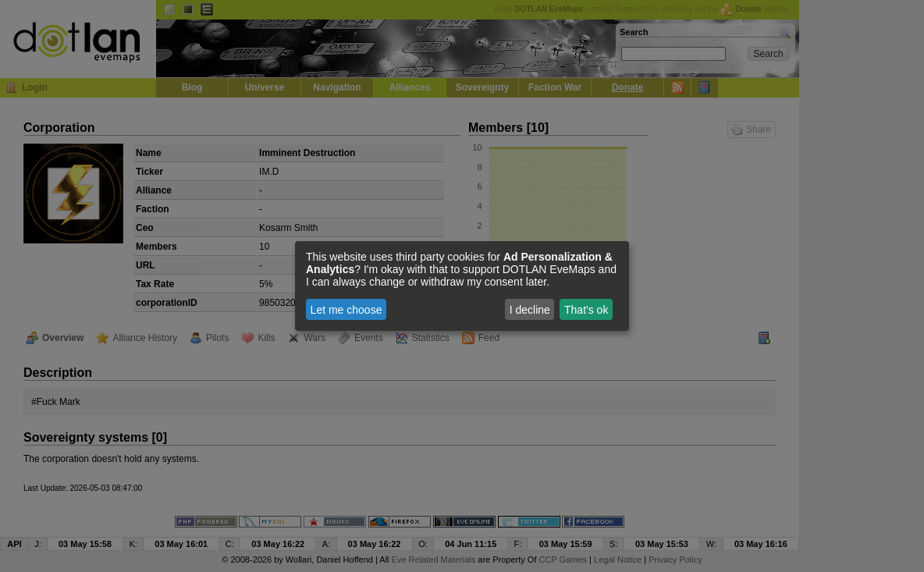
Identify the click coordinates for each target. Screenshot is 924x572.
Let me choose (346, 310)
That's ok (586, 310)
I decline (530, 310)
